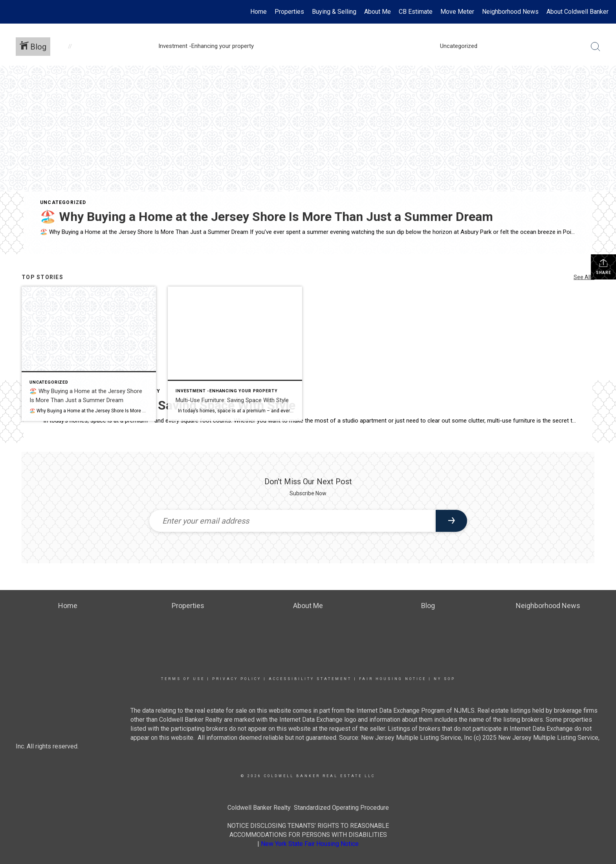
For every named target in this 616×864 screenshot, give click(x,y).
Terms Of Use (183, 679)
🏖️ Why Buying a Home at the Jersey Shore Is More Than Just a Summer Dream (267, 217)
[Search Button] (596, 47)
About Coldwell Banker (577, 12)
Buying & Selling (334, 12)
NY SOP (445, 679)
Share (604, 267)
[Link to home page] (10, 12)
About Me (378, 12)
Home (258, 12)
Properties (289, 12)
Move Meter (457, 12)
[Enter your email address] (292, 521)
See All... (584, 277)
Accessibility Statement (310, 679)
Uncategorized (63, 202)
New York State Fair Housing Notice (310, 844)
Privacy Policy (237, 679)
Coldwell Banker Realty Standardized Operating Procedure (308, 808)
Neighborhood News (510, 12)
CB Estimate (416, 12)
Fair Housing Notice (393, 679)
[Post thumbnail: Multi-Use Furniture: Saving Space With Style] (235, 354)
